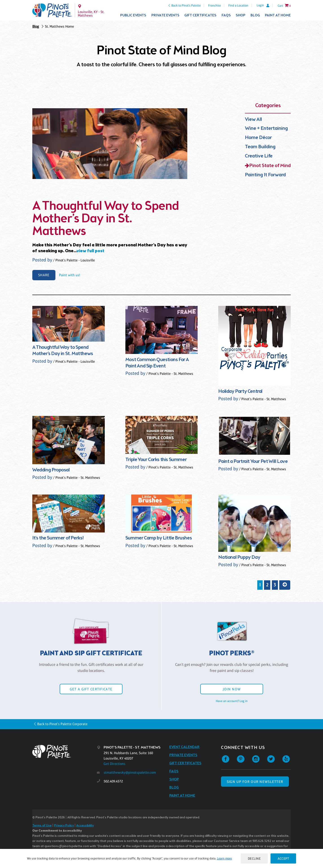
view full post (91, 251)
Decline (254, 858)
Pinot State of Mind (270, 166)
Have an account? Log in (232, 701)
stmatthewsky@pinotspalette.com (130, 772)
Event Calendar (184, 747)
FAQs (226, 15)
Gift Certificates (200, 15)
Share (44, 275)
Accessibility (85, 826)
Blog (255, 15)
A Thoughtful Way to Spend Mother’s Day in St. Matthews (106, 219)
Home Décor (258, 138)
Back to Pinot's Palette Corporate (62, 724)
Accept (283, 858)
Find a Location (238, 5)
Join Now (232, 689)
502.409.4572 (113, 781)
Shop (241, 15)
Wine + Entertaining (266, 129)
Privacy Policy (64, 826)
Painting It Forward (265, 175)
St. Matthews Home (59, 26)
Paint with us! (70, 275)
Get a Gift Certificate (91, 689)
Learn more (224, 858)
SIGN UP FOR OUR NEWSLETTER (255, 782)
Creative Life (259, 156)
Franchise (215, 5)
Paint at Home (278, 15)
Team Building (260, 147)
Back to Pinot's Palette (186, 5)
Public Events (133, 15)
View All (253, 120)
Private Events (165, 15)
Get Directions (115, 764)
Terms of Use (42, 826)
